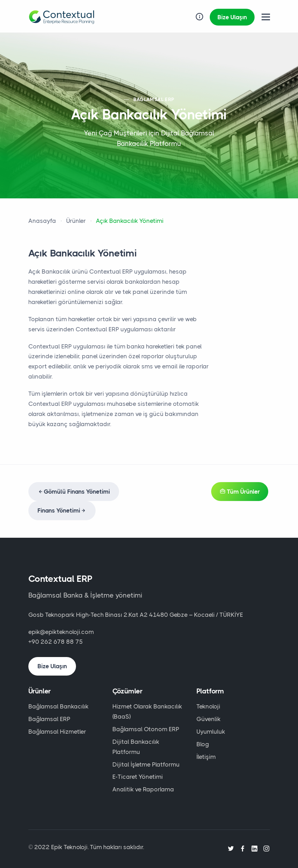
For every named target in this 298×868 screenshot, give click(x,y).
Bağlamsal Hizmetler (57, 732)
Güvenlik (209, 719)
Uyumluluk (211, 732)
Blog (203, 744)
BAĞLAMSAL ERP (154, 99)
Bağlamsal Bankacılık (58, 706)
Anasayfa (42, 221)
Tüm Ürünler (240, 492)
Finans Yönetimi (62, 510)
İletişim (206, 757)
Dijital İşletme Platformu (146, 764)
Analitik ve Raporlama (143, 789)
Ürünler (76, 221)
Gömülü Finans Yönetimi (74, 492)
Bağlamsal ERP (49, 719)
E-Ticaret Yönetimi (138, 777)
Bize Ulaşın (232, 17)
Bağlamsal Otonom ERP (146, 729)
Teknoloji (208, 706)
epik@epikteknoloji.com (61, 632)
